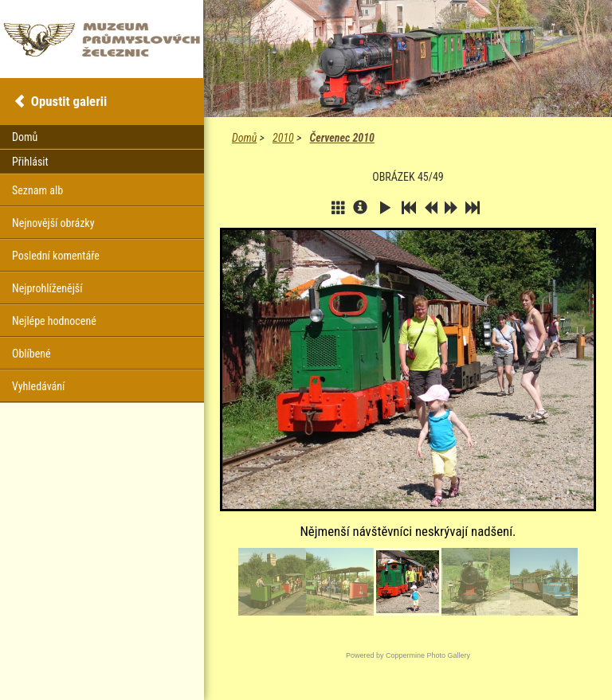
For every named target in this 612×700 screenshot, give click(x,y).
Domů (244, 138)
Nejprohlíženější (47, 288)
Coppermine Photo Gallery (428, 655)
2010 (283, 138)
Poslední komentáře (56, 256)
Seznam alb (37, 190)
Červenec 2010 (341, 138)
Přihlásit (30, 162)
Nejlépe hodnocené (54, 321)
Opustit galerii (69, 101)
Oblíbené (31, 354)
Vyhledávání (38, 386)
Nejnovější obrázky (53, 223)
